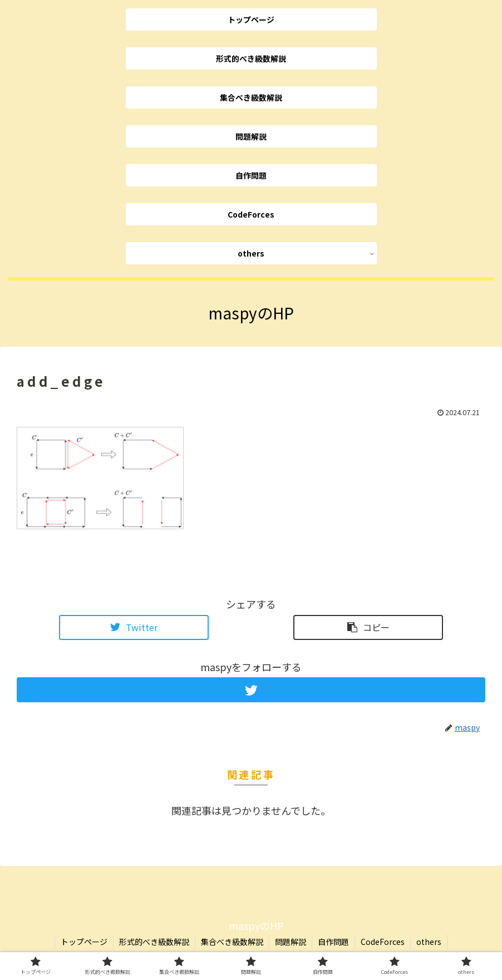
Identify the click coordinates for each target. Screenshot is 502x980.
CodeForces (383, 942)
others (429, 942)
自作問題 (333, 942)
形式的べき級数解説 (154, 942)
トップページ (84, 942)
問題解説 (291, 942)
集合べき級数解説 (232, 942)
